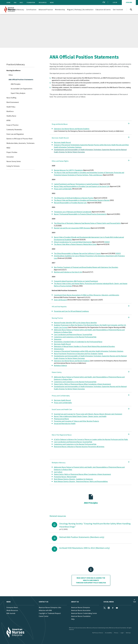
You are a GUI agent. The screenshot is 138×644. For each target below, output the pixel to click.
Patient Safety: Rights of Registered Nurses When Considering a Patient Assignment (82, 384)
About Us (75, 602)
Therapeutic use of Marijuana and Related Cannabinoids (73, 212)
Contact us (44, 602)
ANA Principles (16, 84)
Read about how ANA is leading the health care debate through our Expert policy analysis (91, 580)
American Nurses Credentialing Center (84, 613)
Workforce (10, 111)
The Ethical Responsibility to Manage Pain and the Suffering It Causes (77, 253)
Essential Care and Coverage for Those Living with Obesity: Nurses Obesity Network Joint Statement (88, 414)
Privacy (116, 633)
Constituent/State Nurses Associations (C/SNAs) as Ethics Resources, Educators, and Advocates (87, 295)
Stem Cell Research (60, 300)
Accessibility (109, 633)
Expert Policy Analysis (18, 93)
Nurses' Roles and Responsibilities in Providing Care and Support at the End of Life (82, 186)
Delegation (58, 339)
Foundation (31, 2)
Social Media (109, 602)
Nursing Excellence (13, 70)
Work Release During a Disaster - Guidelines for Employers (73, 479)
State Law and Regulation (15, 134)
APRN (8, 120)
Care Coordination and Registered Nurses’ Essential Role (73, 335)
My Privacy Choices (98, 633)
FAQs (73, 619)
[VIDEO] (107, 242)
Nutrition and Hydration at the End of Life (68, 272)
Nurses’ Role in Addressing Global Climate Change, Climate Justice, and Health (80, 416)
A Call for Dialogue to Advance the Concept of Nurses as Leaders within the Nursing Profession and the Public (91, 439)
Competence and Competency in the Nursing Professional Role (75, 337)
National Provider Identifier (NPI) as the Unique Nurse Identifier (75, 323)
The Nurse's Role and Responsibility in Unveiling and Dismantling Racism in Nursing (82, 200)
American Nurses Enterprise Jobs (50, 607)
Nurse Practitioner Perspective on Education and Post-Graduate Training (78, 354)
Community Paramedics (14, 130)
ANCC (21, 2)
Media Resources (12, 610)
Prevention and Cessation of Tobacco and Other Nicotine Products (76, 421)
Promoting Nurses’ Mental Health (65, 477)
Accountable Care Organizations (22, 89)
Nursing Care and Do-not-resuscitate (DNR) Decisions (72, 228)
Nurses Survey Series (14, 161)
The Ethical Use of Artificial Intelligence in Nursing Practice (74, 198)
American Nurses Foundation (81, 616)
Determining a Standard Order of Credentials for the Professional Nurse (78, 342)
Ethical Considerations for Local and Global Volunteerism (73, 242)
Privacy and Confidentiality (63, 189)
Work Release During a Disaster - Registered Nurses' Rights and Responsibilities (81, 481)
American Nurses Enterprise (81, 607)
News (52, 2)
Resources (43, 2)
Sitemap (128, 633)
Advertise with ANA (45, 610)
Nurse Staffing (11, 98)
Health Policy (11, 107)
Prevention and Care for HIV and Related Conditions (71, 311)
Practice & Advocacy (16, 64)
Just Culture (58, 472)
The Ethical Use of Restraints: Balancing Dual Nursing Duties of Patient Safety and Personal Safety (87, 223)
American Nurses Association (81, 610)
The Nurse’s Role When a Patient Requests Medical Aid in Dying (75, 244)
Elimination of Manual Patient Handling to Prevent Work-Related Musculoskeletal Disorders (84, 346)
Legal (122, 633)
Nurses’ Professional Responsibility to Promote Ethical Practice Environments (80, 214)
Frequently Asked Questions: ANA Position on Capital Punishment (76, 281)
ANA (15, 2)
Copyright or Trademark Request (50, 613)
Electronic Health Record (62, 142)
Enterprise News (12, 607)
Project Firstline (12, 152)
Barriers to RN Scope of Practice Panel (19, 139)
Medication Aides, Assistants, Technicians (20, 143)
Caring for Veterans (13, 166)
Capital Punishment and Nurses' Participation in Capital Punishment (77, 184)
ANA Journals (11, 613)
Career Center (44, 616)
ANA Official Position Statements (21, 80)
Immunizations (59, 349)
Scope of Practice (12, 125)
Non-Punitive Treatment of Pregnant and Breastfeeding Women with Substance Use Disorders (86, 267)
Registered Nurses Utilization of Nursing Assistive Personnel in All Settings (79, 447)
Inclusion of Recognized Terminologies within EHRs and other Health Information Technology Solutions (89, 351)
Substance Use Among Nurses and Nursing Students (72, 129)
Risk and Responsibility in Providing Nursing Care (70, 203)
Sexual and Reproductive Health (65, 424)
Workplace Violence (60, 365)
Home (8, 2)
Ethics (11, 75)
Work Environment (13, 102)
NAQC (8, 148)
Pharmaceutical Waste (61, 419)
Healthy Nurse (11, 116)
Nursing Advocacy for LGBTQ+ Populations (68, 170)
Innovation (10, 157)
